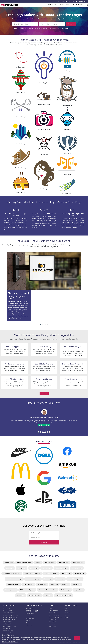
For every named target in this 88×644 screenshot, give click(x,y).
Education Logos (66, 573)
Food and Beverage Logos (33, 578)
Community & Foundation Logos (12, 573)
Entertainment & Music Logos (14, 578)
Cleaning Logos (34, 567)
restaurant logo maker (41, 28)
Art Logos (38, 562)
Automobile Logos (50, 562)
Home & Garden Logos (14, 584)
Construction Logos (77, 567)
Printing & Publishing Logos (27, 589)
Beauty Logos (10, 567)
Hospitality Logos (29, 584)
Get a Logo (71, 24)
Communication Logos (61, 567)
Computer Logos (47, 567)
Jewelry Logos (54, 584)
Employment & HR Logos (51, 573)
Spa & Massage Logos (34, 595)
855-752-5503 (71, 1)
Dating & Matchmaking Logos (32, 573)
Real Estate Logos (65, 589)
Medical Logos (77, 584)
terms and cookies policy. (10, 642)
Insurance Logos (42, 584)
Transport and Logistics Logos (64, 595)
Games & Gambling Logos (75, 578)
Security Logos (21, 595)
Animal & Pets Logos (78, 562)
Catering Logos (22, 567)
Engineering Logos (80, 573)
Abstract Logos (9, 562)
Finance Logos (60, 578)
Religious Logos (79, 589)
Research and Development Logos (48, 589)
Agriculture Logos (64, 562)
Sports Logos (48, 595)
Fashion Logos (48, 578)
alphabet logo (65, 28)
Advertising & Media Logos (24, 562)
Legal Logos (65, 584)
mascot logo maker (54, 28)
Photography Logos (11, 589)
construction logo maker (27, 28)
